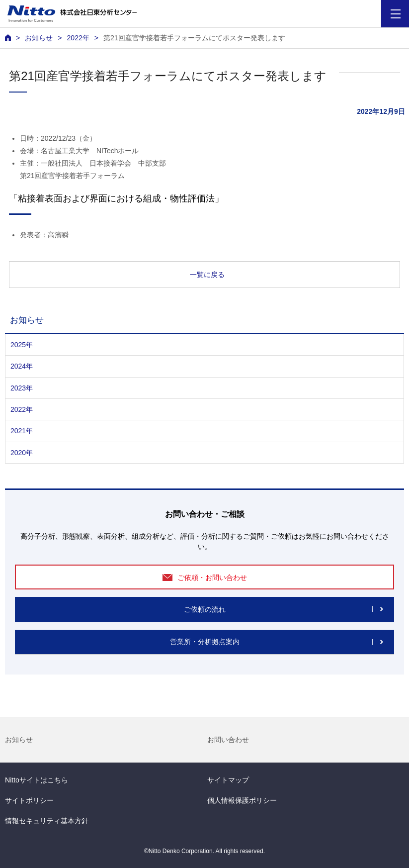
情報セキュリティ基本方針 (47, 821)
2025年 (22, 345)
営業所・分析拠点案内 (205, 642)
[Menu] (395, 14)
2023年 (22, 388)
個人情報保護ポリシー (242, 800)
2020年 (22, 453)
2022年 (78, 38)
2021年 (22, 431)
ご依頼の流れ (205, 609)
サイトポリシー (29, 800)
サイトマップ (228, 780)
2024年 (22, 366)
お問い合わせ (228, 740)
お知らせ (19, 740)
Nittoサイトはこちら (37, 780)
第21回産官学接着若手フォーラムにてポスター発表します (194, 38)
